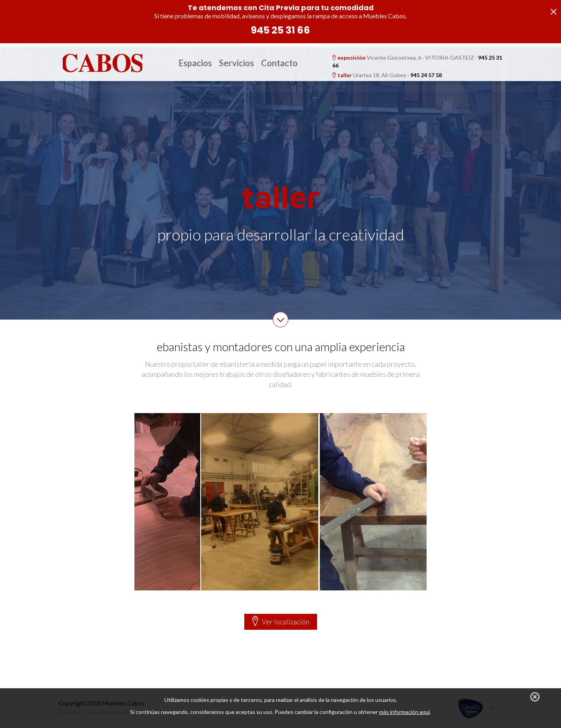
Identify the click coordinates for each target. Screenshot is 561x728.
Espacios (195, 63)
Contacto (279, 63)
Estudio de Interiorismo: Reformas (270, 98)
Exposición (177, 98)
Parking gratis (379, 98)
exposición (351, 57)
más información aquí (404, 712)
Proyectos (338, 98)
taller (345, 75)
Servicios (236, 63)
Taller (208, 98)
